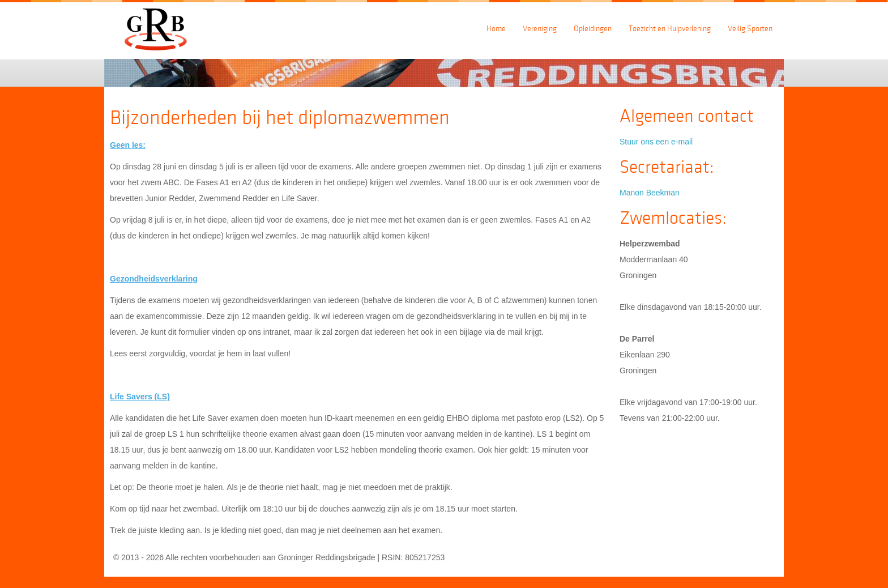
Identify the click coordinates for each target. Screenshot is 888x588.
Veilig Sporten (750, 29)
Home (496, 29)
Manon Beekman (650, 193)
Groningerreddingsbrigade (161, 26)
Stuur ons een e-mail (656, 142)
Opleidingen (593, 29)
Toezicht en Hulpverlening (670, 29)
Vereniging (540, 29)
